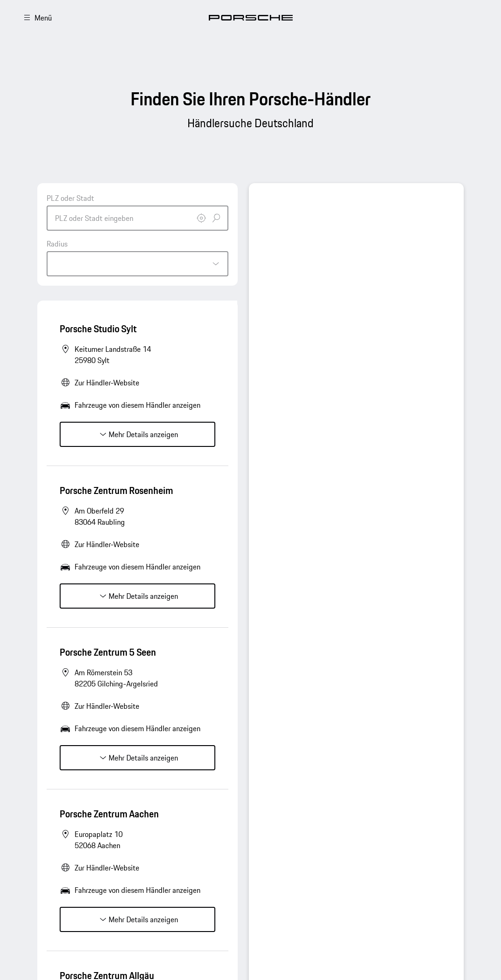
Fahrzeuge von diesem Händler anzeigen (137, 405)
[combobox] (137, 212)
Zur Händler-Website (107, 383)
